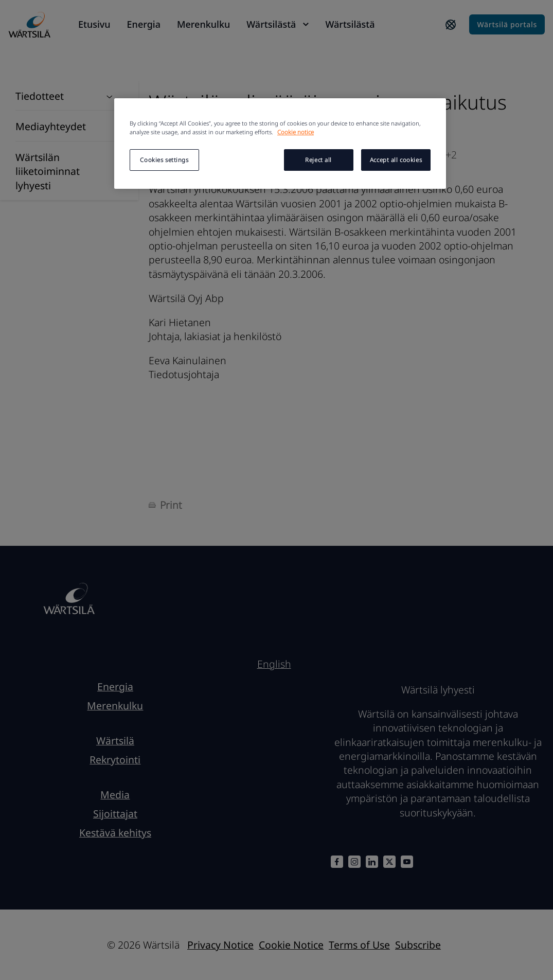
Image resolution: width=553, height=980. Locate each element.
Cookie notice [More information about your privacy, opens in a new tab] (296, 132)
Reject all (318, 160)
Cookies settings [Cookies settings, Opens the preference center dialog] (164, 160)
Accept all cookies (396, 160)
